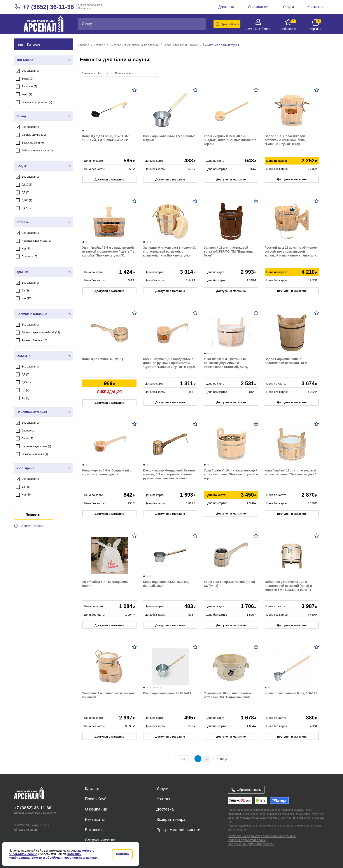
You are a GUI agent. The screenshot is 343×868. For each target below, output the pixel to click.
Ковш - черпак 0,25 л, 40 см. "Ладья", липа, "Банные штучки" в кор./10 (230, 140)
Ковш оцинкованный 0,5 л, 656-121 (291, 693)
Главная (83, 45)
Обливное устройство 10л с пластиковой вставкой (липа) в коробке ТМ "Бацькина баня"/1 (288, 586)
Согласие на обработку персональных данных (262, 836)
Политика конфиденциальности (251, 844)
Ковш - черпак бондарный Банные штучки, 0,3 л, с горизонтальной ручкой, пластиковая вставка (169, 474)
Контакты (165, 799)
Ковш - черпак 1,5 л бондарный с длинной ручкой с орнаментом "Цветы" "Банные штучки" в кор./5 (169, 363)
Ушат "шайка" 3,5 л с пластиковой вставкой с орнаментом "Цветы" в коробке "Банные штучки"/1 (108, 251)
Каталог (99, 45)
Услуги (162, 789)
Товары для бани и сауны (181, 45)
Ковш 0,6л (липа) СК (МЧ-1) (103, 359)
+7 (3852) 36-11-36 (48, 7)
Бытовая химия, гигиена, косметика (134, 45)
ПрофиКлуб (96, 799)
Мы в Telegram (26, 830)
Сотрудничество (100, 840)
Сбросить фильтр (32, 526)
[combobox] (95, 73)
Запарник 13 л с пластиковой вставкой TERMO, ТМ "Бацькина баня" (228, 251)
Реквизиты (95, 819)
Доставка (165, 809)
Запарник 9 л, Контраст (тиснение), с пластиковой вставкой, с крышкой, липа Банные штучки (170, 251)
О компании (96, 809)
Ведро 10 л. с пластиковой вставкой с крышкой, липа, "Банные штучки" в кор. (285, 140)
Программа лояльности (178, 830)
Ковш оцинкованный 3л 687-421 (167, 693)
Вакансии (94, 830)
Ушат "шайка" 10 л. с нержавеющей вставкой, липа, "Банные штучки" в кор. (231, 474)
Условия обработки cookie (247, 840)
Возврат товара (171, 819)
